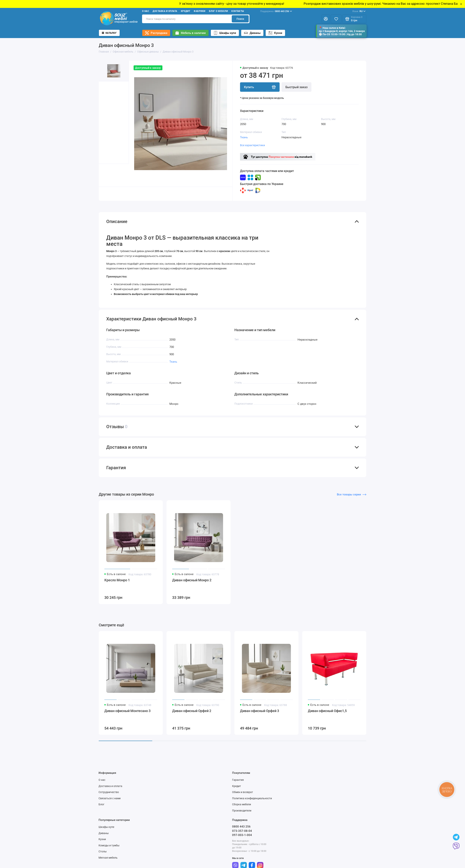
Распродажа (156, 33)
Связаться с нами (110, 801)
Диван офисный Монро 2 (192, 583)
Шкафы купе (225, 33)
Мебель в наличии (190, 33)
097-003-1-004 (242, 838)
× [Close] (461, 4)
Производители (242, 814)
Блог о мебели (218, 11)
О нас (146, 11)
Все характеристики (252, 145)
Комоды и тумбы (109, 848)
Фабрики (199, 11)
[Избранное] (336, 19)
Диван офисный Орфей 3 (260, 714)
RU (359, 11)
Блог (101, 808)
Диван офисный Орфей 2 (192, 714)
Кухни (275, 33)
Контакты (238, 11)
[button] (106, 175)
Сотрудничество (109, 795)
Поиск (240, 19)
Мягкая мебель (108, 861)
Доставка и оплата (165, 11)
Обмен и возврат (243, 795)
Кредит (186, 11)
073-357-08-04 (242, 834)
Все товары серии (352, 497)
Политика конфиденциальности (252, 801)
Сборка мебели (242, 808)
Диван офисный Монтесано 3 (127, 714)
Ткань (244, 137)
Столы (103, 855)
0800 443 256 (276, 11)
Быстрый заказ (296, 87)
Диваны (252, 33)
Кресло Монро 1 (117, 583)
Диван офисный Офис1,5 (327, 714)
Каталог (109, 33)
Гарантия (238, 783)
